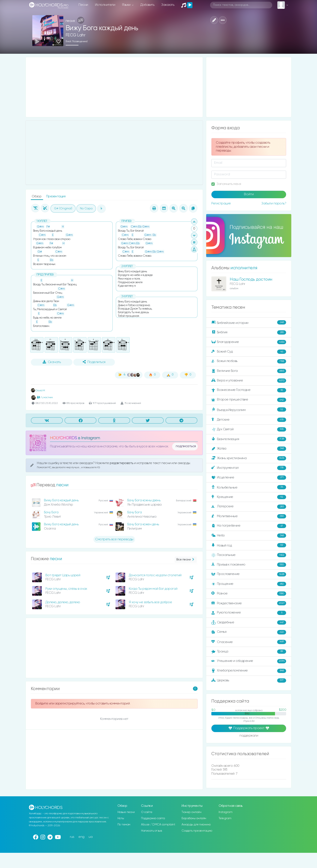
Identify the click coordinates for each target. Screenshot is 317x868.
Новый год (249, 545)
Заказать (168, 5)
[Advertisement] (114, 87)
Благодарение (249, 342)
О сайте (147, 812)
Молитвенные (249, 516)
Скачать (52, 362)
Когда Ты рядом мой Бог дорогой (153, 589)
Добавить (147, 5)
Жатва (249, 449)
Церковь (249, 680)
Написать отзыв (151, 831)
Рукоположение (249, 613)
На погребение (249, 526)
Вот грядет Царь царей (63, 575)
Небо (249, 536)
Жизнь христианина (249, 458)
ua (90, 837)
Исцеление (249, 478)
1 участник (45, 397)
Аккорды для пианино (196, 825)
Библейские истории (249, 323)
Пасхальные (249, 555)
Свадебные (249, 622)
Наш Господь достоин (251, 279)
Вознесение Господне (249, 390)
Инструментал (249, 468)
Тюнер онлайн (191, 812)
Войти (249, 194)
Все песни (186, 560)
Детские (249, 420)
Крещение (249, 497)
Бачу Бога (51, 512)
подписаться (186, 446)
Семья (249, 632)
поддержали (249, 736)
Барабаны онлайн (194, 818)
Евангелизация (249, 439)
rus (72, 837)
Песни (83, 5)
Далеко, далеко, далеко (63, 602)
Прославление (249, 574)
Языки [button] (127, 5)
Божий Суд (249, 352)
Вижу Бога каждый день (61, 500)
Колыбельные (249, 487)
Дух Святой (249, 429)
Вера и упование (249, 381)
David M (38, 391)
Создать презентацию (197, 831)
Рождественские (249, 603)
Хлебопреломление (249, 671)
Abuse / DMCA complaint (158, 825)
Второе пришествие (249, 400)
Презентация (56, 196)
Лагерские (249, 507)
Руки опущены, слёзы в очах (66, 589)
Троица (249, 652)
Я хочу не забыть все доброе (150, 602)
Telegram (225, 818)
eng (81, 837)
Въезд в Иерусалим (249, 410)
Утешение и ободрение (249, 661)
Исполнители (105, 5)
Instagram (226, 812)
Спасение (249, 642)
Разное (249, 594)
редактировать (122, 463)
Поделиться (94, 362)
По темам (124, 825)
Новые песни (126, 812)
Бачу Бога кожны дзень (144, 500)
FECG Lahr (76, 35)
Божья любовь (249, 361)
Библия (249, 332)
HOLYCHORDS (64, 438)
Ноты (121, 818)
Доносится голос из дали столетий (155, 575)
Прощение (249, 584)
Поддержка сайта (153, 818)
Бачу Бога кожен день (143, 524)
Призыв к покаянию (249, 565)
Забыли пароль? (274, 203)
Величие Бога (249, 371)
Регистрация (221, 203)
